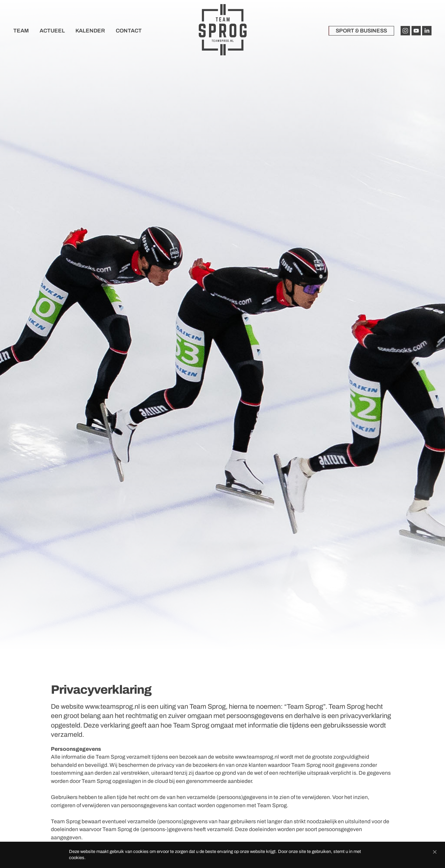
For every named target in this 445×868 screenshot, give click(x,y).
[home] (223, 31)
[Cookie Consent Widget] (222, 855)
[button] (435, 852)
